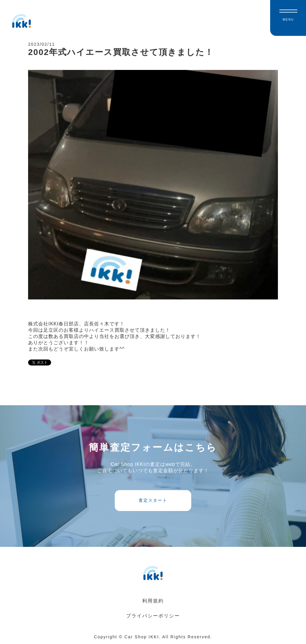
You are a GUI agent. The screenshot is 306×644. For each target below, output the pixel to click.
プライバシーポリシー (153, 616)
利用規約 (153, 601)
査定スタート (153, 500)
